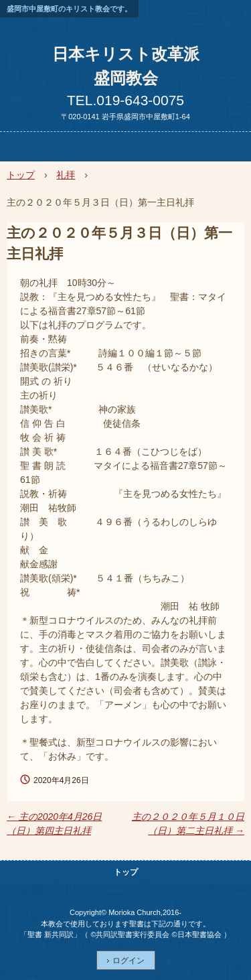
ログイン (129, 961)
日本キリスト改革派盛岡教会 (126, 66)
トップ (126, 872)
